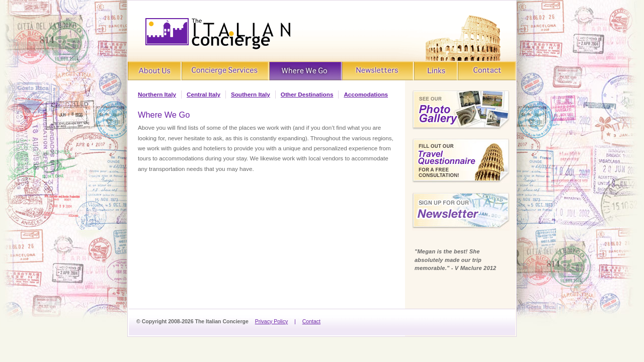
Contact (488, 71)
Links (436, 71)
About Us (155, 71)
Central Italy (204, 94)
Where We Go (306, 71)
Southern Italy (251, 94)
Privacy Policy (271, 321)
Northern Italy (157, 94)
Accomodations (366, 94)
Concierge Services (225, 71)
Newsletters (378, 71)
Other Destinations (307, 94)
